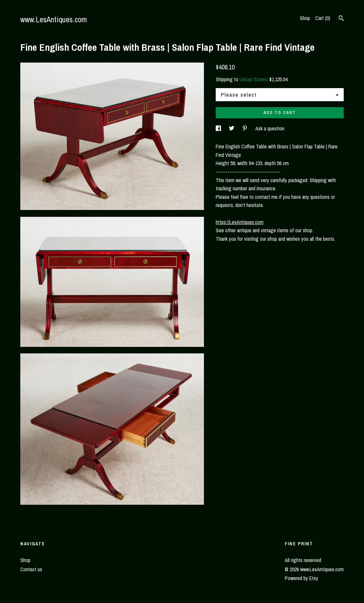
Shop (305, 18)
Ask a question (270, 128)
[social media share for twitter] (232, 128)
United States (253, 79)
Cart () (323, 18)
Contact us (31, 569)
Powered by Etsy (301, 578)
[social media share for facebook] (219, 128)
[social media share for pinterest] (246, 128)
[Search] (341, 19)
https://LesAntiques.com (240, 222)
